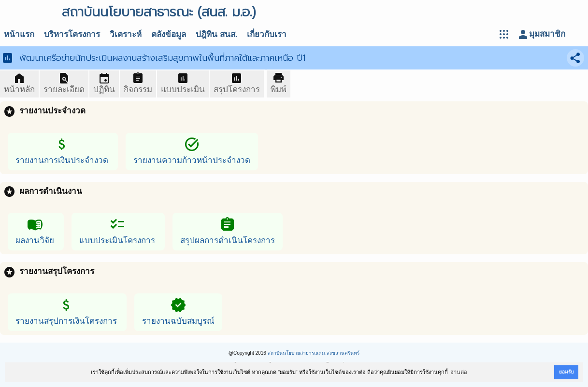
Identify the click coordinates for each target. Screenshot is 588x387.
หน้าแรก (19, 35)
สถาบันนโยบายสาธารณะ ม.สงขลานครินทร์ (314, 353)
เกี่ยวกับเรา (267, 35)
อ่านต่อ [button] (459, 372)
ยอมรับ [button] (566, 372)
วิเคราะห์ (126, 35)
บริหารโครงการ (72, 35)
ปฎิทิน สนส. (216, 35)
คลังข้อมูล (169, 35)
